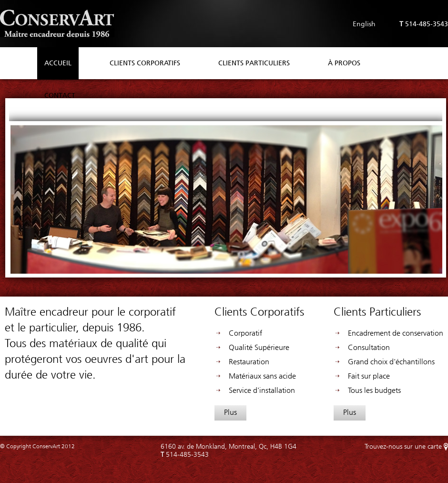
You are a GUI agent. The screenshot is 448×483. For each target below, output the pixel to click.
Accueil (58, 63)
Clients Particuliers (254, 63)
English (364, 24)
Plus (230, 412)
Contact (60, 96)
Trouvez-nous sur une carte (403, 447)
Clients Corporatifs (145, 63)
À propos (344, 63)
